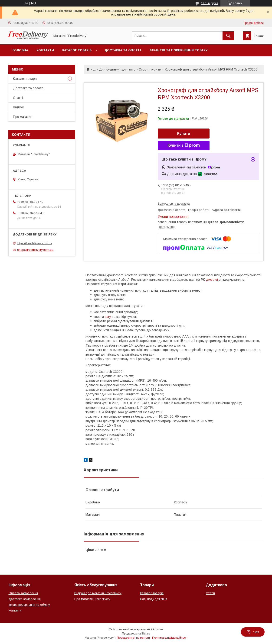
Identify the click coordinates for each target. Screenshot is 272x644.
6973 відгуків (210, 3)
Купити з (184, 145)
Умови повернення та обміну (29, 605)
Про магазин (23, 117)
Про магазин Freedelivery (92, 599)
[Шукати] (228, 36)
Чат (253, 632)
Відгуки (19, 107)
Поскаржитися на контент (133, 638)
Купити (184, 134)
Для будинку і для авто (117, 69)
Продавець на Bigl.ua (136, 634)
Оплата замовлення (23, 593)
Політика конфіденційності (170, 638)
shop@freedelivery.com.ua (35, 250)
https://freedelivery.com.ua (35, 243)
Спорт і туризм (150, 69)
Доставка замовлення (25, 599)
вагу (108, 317)
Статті (18, 98)
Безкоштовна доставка (174, 204)
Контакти (45, 50)
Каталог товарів (77, 50)
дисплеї (212, 280)
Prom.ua (158, 629)
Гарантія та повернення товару (179, 50)
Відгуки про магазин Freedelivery (98, 593)
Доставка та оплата (123, 50)
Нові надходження (154, 599)
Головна (20, 50)
